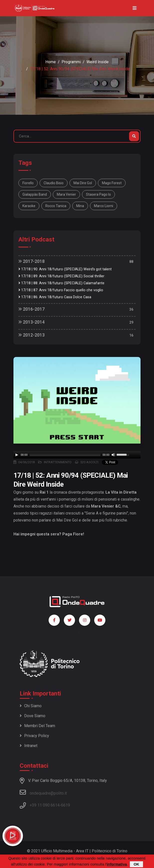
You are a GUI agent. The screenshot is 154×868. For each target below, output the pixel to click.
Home (51, 62)
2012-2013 (32, 335)
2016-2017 (32, 309)
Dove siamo (33, 716)
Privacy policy (34, 736)
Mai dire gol (83, 183)
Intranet (29, 746)
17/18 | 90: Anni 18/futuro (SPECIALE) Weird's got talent (65, 269)
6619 (66, 805)
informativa (117, 864)
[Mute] (113, 455)
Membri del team (37, 726)
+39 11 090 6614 (45, 805)
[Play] (17, 455)
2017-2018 (32, 261)
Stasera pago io (98, 194)
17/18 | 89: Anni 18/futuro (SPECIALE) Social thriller (61, 276)
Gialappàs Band (35, 194)
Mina (80, 206)
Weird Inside (98, 62)
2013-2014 (32, 322)
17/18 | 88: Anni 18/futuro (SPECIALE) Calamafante (61, 283)
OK (136, 864)
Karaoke (29, 206)
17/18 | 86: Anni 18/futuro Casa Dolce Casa (55, 297)
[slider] (65, 455)
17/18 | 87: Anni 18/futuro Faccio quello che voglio (61, 290)
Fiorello (28, 183)
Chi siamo (31, 706)
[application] (77, 455)
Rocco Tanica (56, 206)
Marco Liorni (104, 206)
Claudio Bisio (54, 183)
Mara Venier (66, 194)
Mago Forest (112, 183)
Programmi (71, 62)
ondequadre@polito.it (43, 792)
